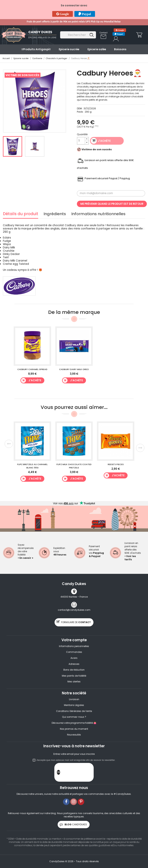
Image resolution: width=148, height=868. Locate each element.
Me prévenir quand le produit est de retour (112, 204)
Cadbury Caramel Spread (32, 369)
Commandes (74, 652)
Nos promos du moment (74, 729)
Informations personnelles (74, 646)
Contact (104, 33)
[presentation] (89, 773)
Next (140, 448)
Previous (9, 444)
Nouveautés (74, 735)
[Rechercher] (78, 35)
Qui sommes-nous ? (74, 717)
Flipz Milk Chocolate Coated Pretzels (74, 466)
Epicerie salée (97, 49)
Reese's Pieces (116, 464)
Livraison (74, 699)
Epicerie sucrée (69, 49)
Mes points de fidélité (74, 676)
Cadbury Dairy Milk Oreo (74, 369)
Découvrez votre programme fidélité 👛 (74, 723)
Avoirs (74, 658)
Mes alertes (74, 682)
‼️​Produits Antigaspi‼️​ (36, 49)
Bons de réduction (74, 670)
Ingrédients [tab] (55, 214)
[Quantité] (81, 141)
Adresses (74, 664)
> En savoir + (26, 558)
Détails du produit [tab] (21, 214)
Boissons (120, 49)
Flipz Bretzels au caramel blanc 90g (32, 466)
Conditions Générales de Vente (74, 711)
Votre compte (74, 640)
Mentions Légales (74, 705)
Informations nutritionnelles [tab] (98, 214)
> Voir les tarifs (130, 558)
